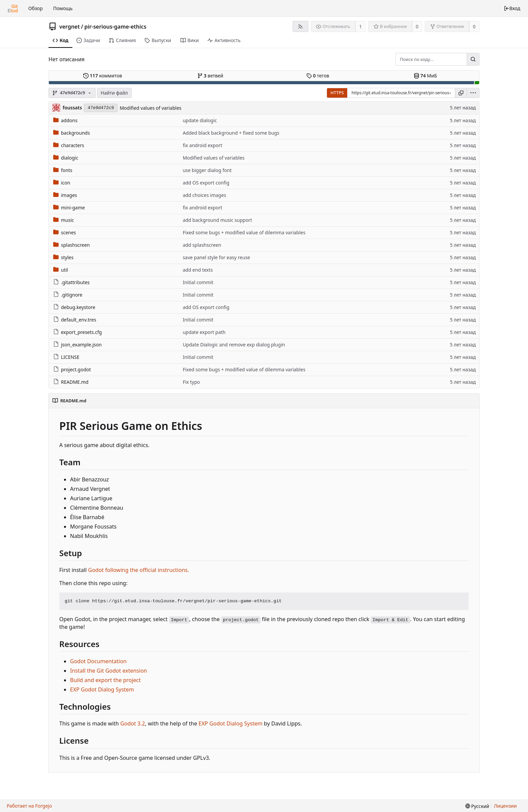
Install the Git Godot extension (109, 671)
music (64, 220)
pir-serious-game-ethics (115, 27)
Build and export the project (105, 680)
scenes (65, 232)
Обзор (36, 8)
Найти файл (114, 93)
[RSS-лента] (301, 26)
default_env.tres (75, 320)
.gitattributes (71, 282)
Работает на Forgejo (29, 806)
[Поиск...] (473, 59)
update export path (204, 332)
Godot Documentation (98, 661)
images (65, 195)
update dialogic (200, 120)
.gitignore (68, 295)
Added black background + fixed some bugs (231, 133)
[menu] (473, 93)
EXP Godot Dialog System (102, 689)
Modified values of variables (150, 108)
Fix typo (191, 382)
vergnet (70, 27)
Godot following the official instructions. (139, 570)
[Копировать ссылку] (461, 93)
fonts (63, 170)
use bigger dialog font (207, 170)
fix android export (203, 145)
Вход (512, 8)
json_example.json (77, 345)
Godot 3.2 (133, 723)
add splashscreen (202, 245)
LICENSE (66, 357)
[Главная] (13, 8)
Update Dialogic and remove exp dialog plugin (234, 345)
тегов (318, 76)
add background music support (218, 220)
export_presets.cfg (77, 332)
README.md (71, 382)
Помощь (63, 8)
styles (63, 257)
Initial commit (198, 282)
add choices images (205, 195)
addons (65, 120)
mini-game (69, 208)
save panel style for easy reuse (217, 257)
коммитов (103, 76)
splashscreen (72, 245)
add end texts (198, 270)
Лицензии (505, 806)
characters (69, 145)
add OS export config (206, 183)
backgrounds (72, 133)
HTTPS (337, 93)
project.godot (72, 369)
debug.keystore (74, 307)
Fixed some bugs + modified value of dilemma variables (244, 232)
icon (62, 183)
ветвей (210, 76)
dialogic (66, 158)
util (61, 270)
